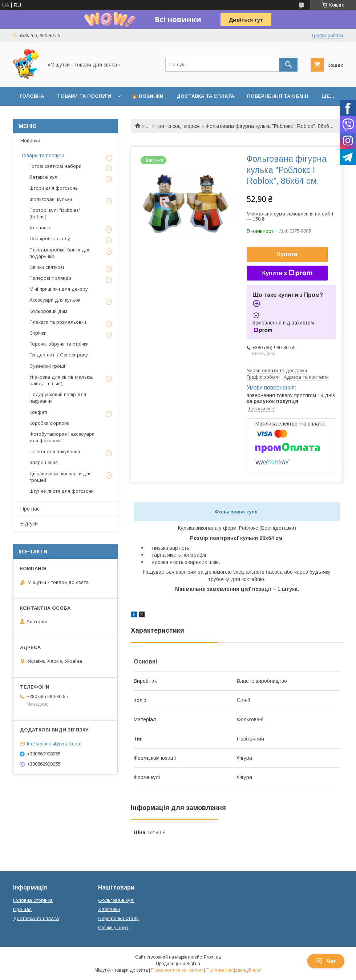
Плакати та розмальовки (58, 322)
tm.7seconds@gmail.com (54, 744)
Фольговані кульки (51, 199)
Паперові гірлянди (50, 278)
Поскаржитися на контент (177, 970)
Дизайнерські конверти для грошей (60, 477)
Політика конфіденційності (234, 970)
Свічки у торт (113, 927)
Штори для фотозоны (54, 188)
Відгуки (29, 524)
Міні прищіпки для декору (59, 289)
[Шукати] (288, 65)
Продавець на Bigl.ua (178, 964)
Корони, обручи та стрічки (59, 344)
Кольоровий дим (48, 311)
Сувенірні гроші (47, 366)
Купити (287, 254)
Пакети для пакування (55, 451)
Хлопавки (109, 909)
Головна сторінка (33, 900)
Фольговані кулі (116, 900)
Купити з (287, 273)
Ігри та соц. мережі (178, 126)
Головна (32, 96)
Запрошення (44, 462)
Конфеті (38, 412)
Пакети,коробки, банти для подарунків (60, 253)
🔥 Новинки (147, 96)
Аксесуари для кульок (55, 300)
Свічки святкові (47, 267)
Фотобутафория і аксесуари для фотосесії (62, 437)
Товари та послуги (84, 96)
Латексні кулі (44, 177)
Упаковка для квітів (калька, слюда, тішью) (61, 380)
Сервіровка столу (50, 239)
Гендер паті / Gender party (59, 355)
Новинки (30, 141)
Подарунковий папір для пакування (58, 398)
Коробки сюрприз (49, 423)
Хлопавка (41, 228)
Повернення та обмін (278, 96)
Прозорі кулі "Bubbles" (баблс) (55, 213)
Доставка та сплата (205, 96)
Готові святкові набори (55, 166)
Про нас (30, 509)
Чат (326, 961)
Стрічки (38, 333)
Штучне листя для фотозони (62, 491)
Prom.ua (212, 957)
